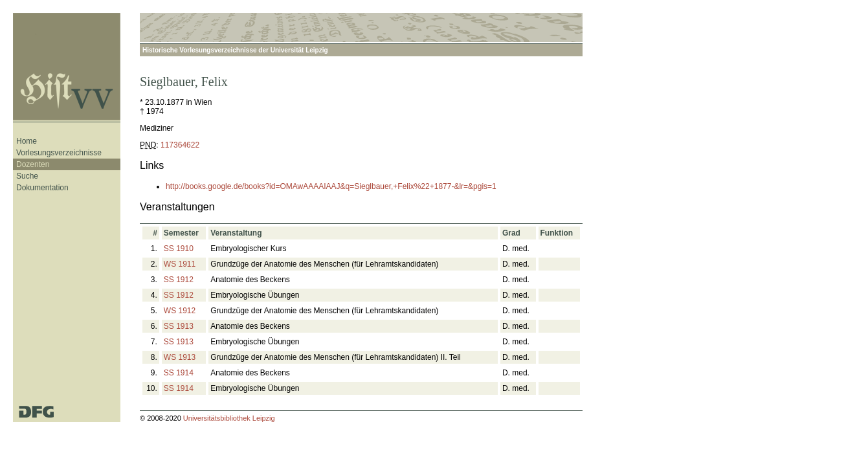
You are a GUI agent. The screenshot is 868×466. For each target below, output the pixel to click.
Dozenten (33, 164)
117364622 (180, 145)
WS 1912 (180, 311)
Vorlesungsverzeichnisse (59, 153)
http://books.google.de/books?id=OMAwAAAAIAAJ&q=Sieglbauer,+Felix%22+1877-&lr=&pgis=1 (331, 186)
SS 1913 (179, 326)
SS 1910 (179, 249)
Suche (27, 176)
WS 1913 (180, 357)
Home (27, 141)
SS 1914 (179, 373)
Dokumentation (42, 188)
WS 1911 (180, 264)
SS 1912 (179, 280)
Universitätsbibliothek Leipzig (229, 418)
